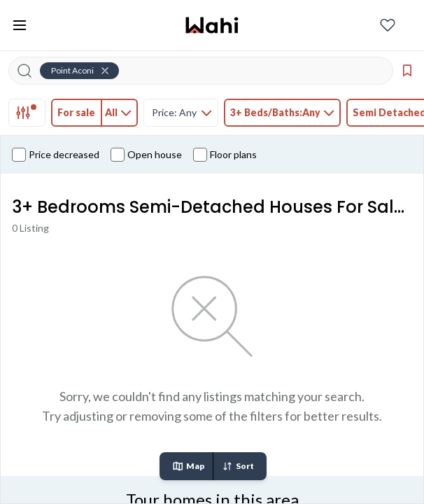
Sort (238, 466)
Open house (146, 155)
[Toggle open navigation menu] (20, 25)
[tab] (27, 113)
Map (188, 466)
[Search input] (209, 71)
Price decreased (56, 155)
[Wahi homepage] (212, 25)
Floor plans (225, 155)
